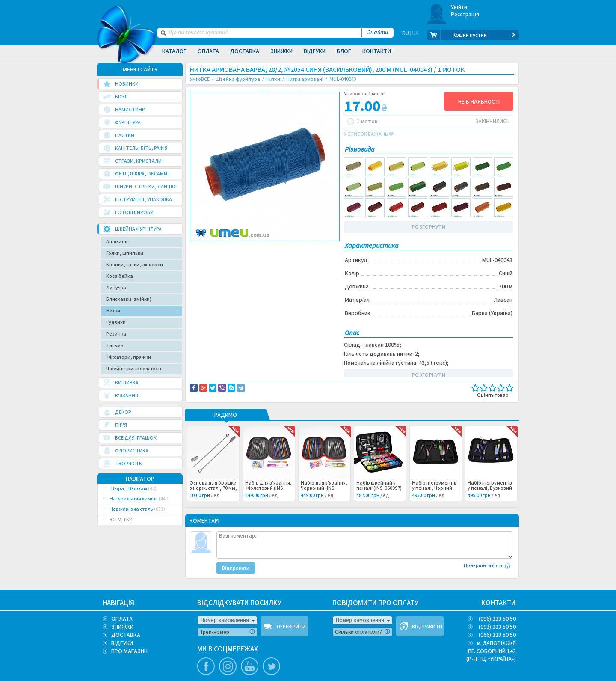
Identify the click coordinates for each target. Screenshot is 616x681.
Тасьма (115, 346)
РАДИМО (226, 416)
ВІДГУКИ (122, 643)
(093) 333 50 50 (497, 627)
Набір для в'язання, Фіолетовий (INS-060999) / (268, 488)
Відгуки (315, 51)
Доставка (245, 51)
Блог (344, 51)
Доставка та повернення (227, 249)
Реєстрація (465, 15)
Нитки (113, 311)
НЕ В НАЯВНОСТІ (479, 102)
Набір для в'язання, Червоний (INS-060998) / (324, 488)
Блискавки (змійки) (129, 299)
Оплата (208, 51)
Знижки (281, 51)
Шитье (205, 258)
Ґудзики (116, 323)
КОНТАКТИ (499, 603)
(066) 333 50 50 (497, 635)
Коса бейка (120, 276)
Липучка (116, 288)
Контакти (377, 51)
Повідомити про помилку (296, 249)
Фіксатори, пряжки (129, 357)
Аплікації (117, 242)
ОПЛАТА (122, 619)
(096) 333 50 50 (497, 619)
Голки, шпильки (125, 253)
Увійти (459, 7)
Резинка (116, 334)
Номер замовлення (225, 620)
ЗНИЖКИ (122, 627)
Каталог (174, 51)
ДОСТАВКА (126, 635)
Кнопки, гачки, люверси (135, 265)
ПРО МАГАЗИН (129, 651)
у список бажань (369, 134)
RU (406, 35)
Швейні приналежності (134, 369)
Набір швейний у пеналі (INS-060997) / (379, 488)
